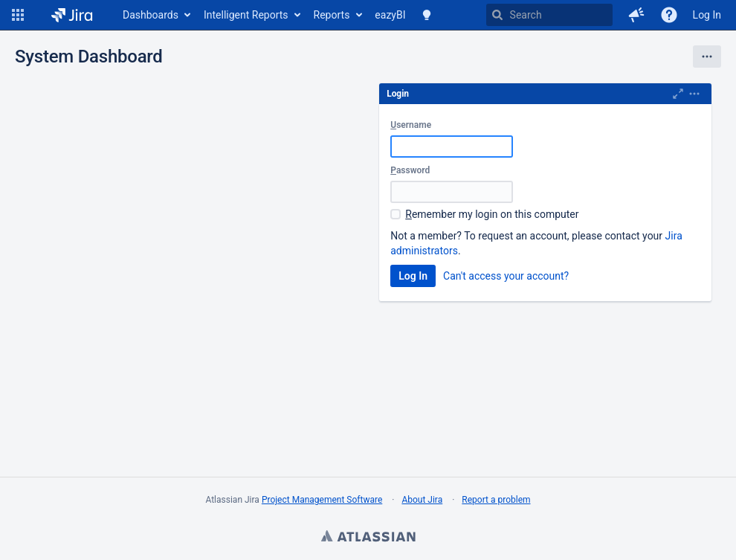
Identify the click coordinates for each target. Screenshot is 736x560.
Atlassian (368, 538)
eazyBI (390, 15)
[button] (18, 15)
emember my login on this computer (492, 214)
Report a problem (496, 500)
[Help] (669, 15)
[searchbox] (549, 15)
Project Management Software (322, 500)
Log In (707, 15)
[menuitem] (156, 15)
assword (410, 170)
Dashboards (151, 15)
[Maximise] (678, 94)
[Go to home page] (72, 15)
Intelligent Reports (246, 15)
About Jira (422, 500)
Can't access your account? (506, 276)
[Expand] (694, 94)
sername (411, 125)
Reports (332, 15)
